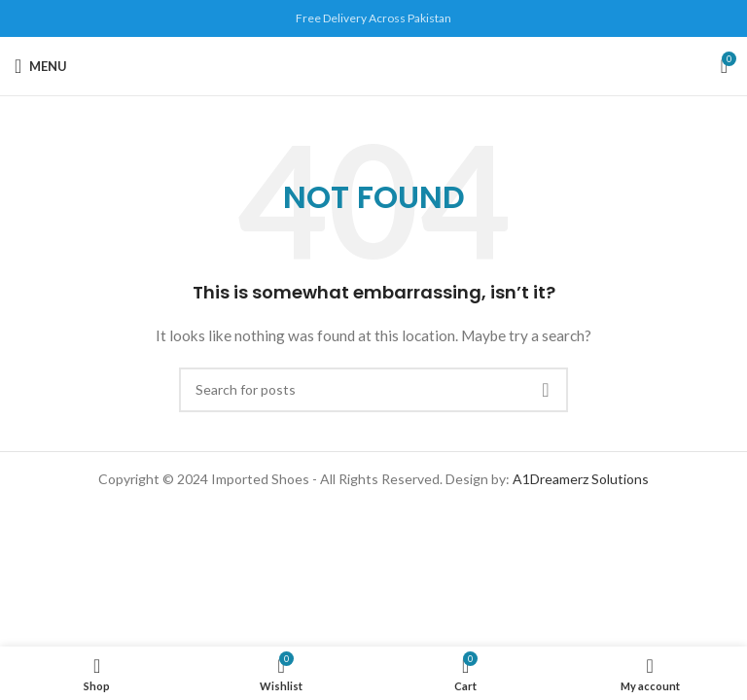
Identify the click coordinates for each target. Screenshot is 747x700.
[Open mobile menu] (41, 66)
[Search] (373, 390)
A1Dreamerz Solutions (581, 479)
